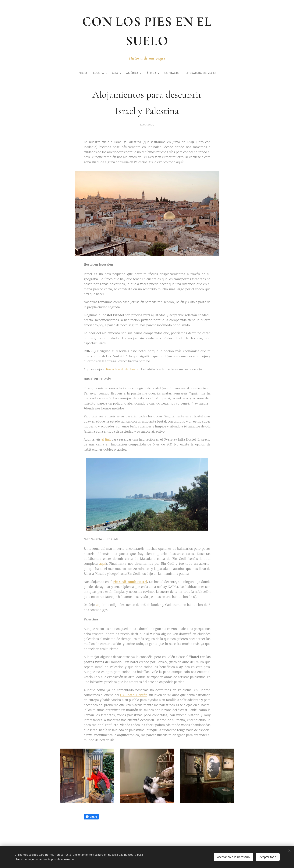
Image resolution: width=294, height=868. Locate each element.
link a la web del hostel (123, 369)
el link (106, 439)
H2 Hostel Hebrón (133, 695)
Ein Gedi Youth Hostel (130, 582)
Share (91, 817)
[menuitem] (74, 73)
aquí (102, 564)
